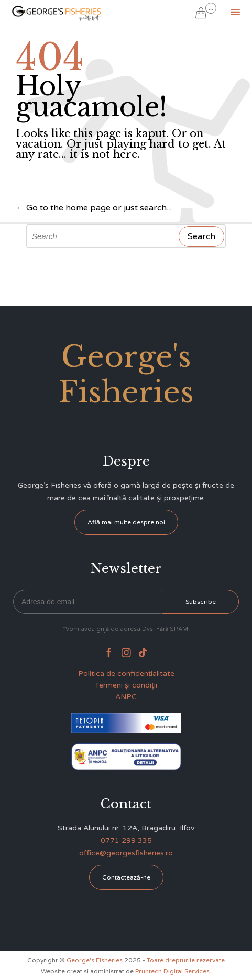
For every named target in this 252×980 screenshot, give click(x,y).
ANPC (126, 697)
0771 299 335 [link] (126, 841)
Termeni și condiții (126, 685)
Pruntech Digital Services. (173, 971)
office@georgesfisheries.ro (126, 853)
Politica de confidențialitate (126, 674)
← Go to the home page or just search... (94, 208)
